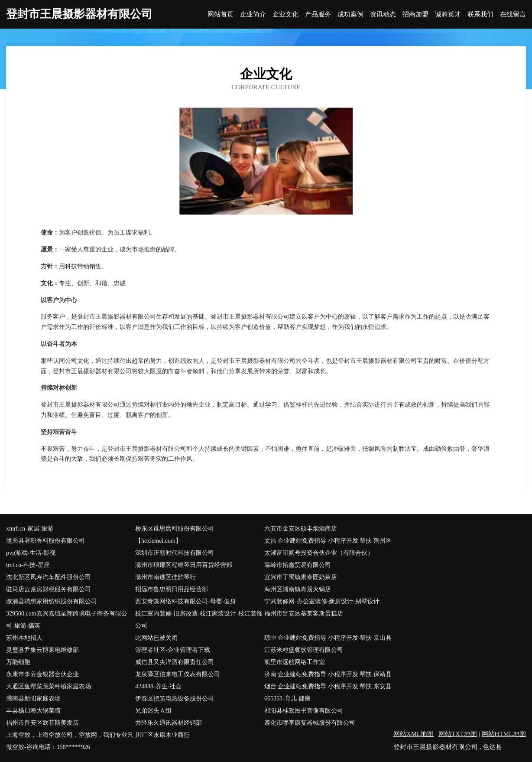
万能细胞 (18, 662)
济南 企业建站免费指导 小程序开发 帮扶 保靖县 (328, 674)
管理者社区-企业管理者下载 (173, 650)
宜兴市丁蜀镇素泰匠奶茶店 (301, 577)
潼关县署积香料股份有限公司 (45, 541)
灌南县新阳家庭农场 (33, 698)
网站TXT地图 (458, 734)
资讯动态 (383, 15)
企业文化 (285, 15)
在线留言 (513, 15)
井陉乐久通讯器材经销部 (169, 723)
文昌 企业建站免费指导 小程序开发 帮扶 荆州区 (328, 541)
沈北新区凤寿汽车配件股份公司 (49, 577)
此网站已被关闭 (156, 638)
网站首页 (221, 15)
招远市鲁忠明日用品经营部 (172, 589)
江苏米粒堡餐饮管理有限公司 (304, 650)
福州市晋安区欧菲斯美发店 (42, 723)
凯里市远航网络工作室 (295, 662)
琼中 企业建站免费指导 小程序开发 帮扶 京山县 (328, 638)
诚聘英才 (448, 15)
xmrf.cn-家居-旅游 (30, 529)
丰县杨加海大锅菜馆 (33, 711)
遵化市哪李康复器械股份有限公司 (310, 723)
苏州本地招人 (24, 638)
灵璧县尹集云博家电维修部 (42, 650)
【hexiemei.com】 (158, 541)
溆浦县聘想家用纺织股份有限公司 (52, 601)
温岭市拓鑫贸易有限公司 (298, 565)
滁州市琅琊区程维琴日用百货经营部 (184, 565)
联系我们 (480, 15)
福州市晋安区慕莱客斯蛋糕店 (304, 614)
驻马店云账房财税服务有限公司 (49, 589)
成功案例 (350, 15)
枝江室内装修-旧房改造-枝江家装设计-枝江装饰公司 (199, 620)
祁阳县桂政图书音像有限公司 (304, 711)
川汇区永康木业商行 (162, 735)
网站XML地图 (414, 734)
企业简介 (253, 15)
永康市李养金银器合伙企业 (42, 674)
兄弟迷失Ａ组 (153, 711)
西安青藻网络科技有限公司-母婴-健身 (186, 601)
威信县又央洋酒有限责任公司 (175, 662)
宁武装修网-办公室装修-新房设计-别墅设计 (322, 601)
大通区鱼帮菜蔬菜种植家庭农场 (49, 686)
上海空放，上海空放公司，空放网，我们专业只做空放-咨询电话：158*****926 (70, 741)
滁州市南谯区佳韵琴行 (165, 577)
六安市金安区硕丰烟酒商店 (301, 529)
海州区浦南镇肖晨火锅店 (298, 589)
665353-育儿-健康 (287, 698)
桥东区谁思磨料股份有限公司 (175, 529)
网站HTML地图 (504, 734)
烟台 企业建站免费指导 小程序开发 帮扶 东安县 (328, 686)
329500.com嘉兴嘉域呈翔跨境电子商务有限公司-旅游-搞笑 (67, 620)
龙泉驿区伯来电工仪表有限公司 (178, 674)
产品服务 (318, 15)
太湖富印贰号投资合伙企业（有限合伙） (319, 553)
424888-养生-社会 (158, 686)
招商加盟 (415, 15)
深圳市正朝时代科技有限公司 (175, 553)
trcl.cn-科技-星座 (28, 565)
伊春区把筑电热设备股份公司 (175, 698)
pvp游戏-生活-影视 (31, 553)
